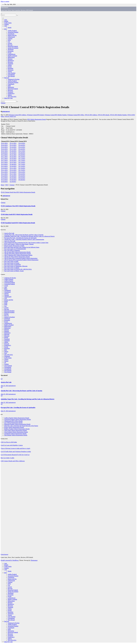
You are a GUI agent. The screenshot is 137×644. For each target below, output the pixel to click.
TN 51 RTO (13, 168)
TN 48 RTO (13, 164)
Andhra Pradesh (12, 31)
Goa (9, 42)
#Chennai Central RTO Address (18, 115)
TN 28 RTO (4, 176)
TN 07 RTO (4, 151)
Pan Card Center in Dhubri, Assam (14, 271)
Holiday (6, 314)
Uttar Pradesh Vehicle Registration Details (16, 432)
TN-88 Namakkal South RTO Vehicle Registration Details (18, 223)
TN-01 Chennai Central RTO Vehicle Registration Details (35, 107)
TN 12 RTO (4, 159)
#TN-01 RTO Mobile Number (118, 115)
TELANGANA (12, 97)
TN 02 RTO (4, 145)
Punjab (10, 67)
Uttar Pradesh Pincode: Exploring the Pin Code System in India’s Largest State (26, 243)
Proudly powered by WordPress (10, 560)
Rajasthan (10, 68)
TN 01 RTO (4, 143)
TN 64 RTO (22, 145)
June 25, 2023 (5, 386)
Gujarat (10, 43)
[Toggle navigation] (1, 14)
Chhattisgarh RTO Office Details (13, 421)
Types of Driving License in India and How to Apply (15, 448)
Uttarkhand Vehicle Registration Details (15, 434)
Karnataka (11, 51)
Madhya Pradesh (12, 56)
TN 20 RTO (4, 168)
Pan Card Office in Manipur (12, 250)
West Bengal (11, 76)
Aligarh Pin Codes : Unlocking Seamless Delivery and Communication (24, 239)
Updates (6, 24)
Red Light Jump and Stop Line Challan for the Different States (22, 247)
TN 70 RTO (22, 157)
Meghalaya (11, 60)
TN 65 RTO (22, 147)
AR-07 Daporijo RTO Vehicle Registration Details (18, 255)
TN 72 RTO (22, 159)
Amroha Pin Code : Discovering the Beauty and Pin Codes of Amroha (24, 235)
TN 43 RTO (13, 159)
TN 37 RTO (13, 149)
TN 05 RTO (4, 149)
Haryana (10, 45)
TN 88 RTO (22, 180)
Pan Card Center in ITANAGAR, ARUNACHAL (18, 269)
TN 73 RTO (22, 161)
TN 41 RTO (13, 155)
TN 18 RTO (4, 164)
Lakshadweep (12, 54)
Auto (6, 20)
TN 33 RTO (13, 145)
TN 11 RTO (4, 157)
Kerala (10, 53)
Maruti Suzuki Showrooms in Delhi (14, 246)
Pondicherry (11, 93)
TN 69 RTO (22, 155)
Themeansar (34, 560)
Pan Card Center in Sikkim (12, 268)
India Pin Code (8, 98)
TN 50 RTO (13, 166)
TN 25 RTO (4, 174)
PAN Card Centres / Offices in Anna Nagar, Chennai (19, 244)
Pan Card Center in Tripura (12, 263)
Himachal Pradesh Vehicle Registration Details (17, 424)
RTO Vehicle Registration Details (37, 119)
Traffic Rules (8, 23)
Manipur (10, 59)
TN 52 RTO (13, 170)
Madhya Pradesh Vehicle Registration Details (17, 429)
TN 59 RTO (13, 178)
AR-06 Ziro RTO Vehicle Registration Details (17, 257)
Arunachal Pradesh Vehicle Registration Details (18, 419)
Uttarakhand (11, 75)
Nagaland (10, 64)
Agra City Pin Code (10, 241)
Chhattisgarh (11, 37)
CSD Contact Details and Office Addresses (13, 461)
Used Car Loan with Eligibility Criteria (12, 445)
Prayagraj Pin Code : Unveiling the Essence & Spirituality (20, 238)
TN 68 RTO (22, 153)
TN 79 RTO (22, 170)
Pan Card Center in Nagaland (12, 265)
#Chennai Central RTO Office (76, 115)
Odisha (10, 65)
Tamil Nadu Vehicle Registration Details (16, 430)
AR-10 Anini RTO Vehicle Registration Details (17, 252)
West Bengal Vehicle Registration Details (16, 435)
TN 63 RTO (22, 143)
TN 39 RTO (13, 153)
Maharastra (11, 87)
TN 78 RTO (22, 168)
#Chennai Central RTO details (35, 115)
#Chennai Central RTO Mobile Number (56, 115)
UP (5, 363)
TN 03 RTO (4, 147)
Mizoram (10, 62)
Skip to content (5, 1)
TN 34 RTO (13, 147)
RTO (6, 29)
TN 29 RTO (4, 178)
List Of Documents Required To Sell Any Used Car (15, 455)
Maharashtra (11, 57)
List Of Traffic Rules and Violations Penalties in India (16, 452)
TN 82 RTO (22, 174)
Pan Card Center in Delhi (11, 261)
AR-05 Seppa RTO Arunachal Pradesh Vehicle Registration (21, 258)
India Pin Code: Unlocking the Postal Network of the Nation (21, 426)
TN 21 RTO (4, 170)
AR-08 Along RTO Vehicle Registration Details (18, 254)
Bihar (6, 289)
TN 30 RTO (4, 180)
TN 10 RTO (4, 155)
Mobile (6, 21)
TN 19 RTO (4, 166)
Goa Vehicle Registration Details (13, 423)
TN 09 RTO (4, 153)
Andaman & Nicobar (14, 79)
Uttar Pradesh (12, 73)
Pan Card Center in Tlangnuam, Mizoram (16, 266)
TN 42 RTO (13, 157)
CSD (6, 26)
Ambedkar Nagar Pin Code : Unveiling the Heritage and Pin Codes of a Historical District (29, 236)
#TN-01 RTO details (104, 115)
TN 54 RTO (13, 172)
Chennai (10, 38)
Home (2, 185)
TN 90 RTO (4, 182)
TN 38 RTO (13, 151)
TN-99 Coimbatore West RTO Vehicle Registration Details (18, 206)
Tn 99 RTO (13, 182)
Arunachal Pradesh (13, 32)
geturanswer (6, 111)
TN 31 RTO (13, 143)
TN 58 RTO (13, 176)
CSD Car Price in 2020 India (9, 442)
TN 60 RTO (13, 180)
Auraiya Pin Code (9, 233)
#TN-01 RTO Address (91, 115)
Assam (6, 286)
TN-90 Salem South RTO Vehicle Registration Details (17, 214)
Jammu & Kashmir (13, 48)
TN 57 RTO (13, 174)
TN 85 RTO (22, 178)
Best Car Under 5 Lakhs (7, 458)
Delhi (9, 40)
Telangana (11, 70)
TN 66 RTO (22, 149)
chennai (6, 293)
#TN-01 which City (10, 116)
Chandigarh (11, 34)
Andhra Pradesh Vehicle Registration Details (17, 418)
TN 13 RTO (4, 161)
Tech (6, 353)
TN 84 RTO (22, 176)
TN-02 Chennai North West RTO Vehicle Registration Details (18, 192)
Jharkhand (11, 49)
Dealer (10, 28)
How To (6, 315)
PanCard (7, 78)
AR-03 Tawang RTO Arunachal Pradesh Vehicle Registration (21, 260)
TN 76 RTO (22, 166)
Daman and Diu (12, 35)
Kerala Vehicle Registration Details (14, 427)
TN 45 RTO (13, 161)
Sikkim (10, 95)
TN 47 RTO (13, 162)
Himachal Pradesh (13, 46)
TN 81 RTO (22, 172)
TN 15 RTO (4, 162)
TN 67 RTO (22, 151)
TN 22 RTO (4, 172)
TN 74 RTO (22, 162)
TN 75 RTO (22, 164)
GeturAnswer (4, 7)
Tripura (10, 71)
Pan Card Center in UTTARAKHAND (15, 249)
